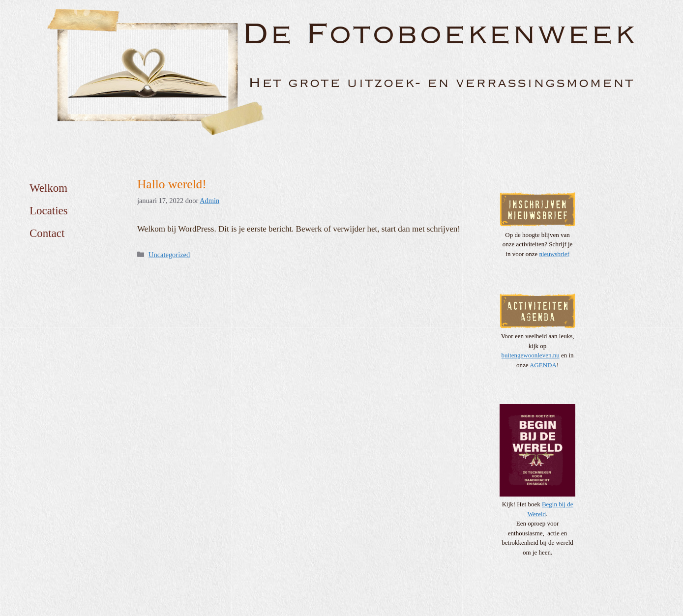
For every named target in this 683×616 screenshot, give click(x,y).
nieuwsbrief (554, 254)
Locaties (49, 211)
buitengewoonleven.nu (531, 355)
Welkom (48, 188)
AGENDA (543, 365)
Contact (47, 233)
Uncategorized (169, 255)
